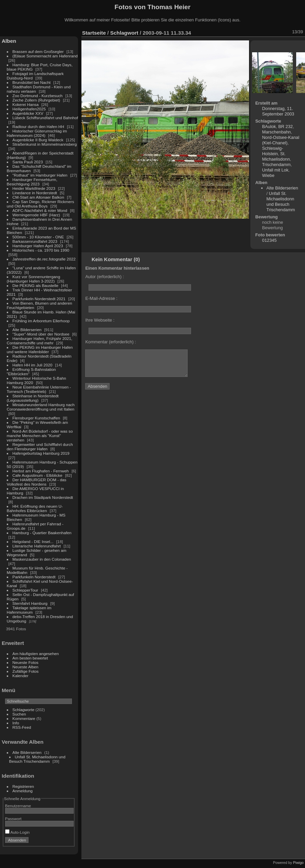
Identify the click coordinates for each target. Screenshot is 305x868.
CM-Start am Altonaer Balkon (38, 197)
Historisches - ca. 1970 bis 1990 (41, 250)
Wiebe (268, 175)
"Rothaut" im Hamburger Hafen (40, 175)
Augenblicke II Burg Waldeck (38, 140)
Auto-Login (17, 832)
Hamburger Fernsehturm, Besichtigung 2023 (32, 182)
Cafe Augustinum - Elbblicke (37, 475)
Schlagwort (124, 33)
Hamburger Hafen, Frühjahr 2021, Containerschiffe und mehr (40, 341)
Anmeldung (23, 791)
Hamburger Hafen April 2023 (38, 246)
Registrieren (23, 786)
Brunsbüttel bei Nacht (32, 82)
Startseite (94, 33)
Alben (9, 41)
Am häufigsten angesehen (36, 654)
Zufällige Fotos (26, 671)
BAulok (269, 126)
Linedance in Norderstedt (35, 193)
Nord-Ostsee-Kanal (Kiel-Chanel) (281, 140)
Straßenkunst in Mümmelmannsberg (45, 144)
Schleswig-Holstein (273, 151)
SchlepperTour (25, 590)
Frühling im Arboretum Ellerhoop (41, 321)
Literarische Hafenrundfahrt (37, 546)
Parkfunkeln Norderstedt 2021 (39, 299)
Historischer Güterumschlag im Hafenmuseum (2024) (37, 133)
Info (16, 723)
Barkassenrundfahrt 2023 (35, 241)
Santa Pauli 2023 (28, 162)
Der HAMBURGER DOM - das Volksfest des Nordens (37, 482)
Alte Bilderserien (27, 330)
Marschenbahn (277, 132)
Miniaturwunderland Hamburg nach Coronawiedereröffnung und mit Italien (41, 407)
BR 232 (285, 126)
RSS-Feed (22, 727)
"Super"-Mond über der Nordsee (41, 334)
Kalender (21, 676)
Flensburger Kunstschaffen (36, 418)
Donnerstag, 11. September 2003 (278, 111)
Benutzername (18, 806)
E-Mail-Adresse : (101, 298)
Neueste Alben (26, 667)
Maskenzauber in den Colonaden (42, 559)
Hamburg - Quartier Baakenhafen (42, 533)
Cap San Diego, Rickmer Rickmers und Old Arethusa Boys (41, 204)
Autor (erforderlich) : (104, 277)
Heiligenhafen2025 (29, 109)
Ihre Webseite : (100, 320)
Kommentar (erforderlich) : (110, 342)
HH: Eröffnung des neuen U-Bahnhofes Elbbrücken (35, 508)
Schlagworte (24, 710)
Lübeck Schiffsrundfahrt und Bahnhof (45, 118)
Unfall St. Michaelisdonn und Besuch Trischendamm (37, 759)
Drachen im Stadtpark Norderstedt (43, 497)
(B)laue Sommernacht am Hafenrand (45, 56)
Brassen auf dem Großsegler (38, 51)
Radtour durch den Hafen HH (38, 126)
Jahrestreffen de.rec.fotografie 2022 (44, 259)
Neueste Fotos (26, 662)
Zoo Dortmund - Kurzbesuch (38, 96)
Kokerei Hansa (26, 104)
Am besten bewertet (30, 658)
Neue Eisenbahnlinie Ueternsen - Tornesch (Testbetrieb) (39, 389)
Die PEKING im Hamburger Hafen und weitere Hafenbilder (40, 349)
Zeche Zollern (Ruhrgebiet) (36, 100)
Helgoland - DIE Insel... (33, 541)
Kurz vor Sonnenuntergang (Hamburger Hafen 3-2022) (33, 279)
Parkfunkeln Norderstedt (34, 577)
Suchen (19, 714)
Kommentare (24, 718)
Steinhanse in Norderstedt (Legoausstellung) (33, 398)
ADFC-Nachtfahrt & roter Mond (40, 210)
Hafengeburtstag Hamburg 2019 (41, 453)
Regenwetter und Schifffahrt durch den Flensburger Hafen (40, 447)
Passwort (13, 819)
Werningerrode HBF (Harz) (36, 215)
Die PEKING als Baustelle (35, 285)
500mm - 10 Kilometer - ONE (38, 237)
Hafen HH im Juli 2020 (33, 365)
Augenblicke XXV (28, 113)
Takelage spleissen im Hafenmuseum (29, 610)
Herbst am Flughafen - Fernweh (41, 471)
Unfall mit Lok (275, 170)
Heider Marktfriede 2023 (34, 188)
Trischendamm (277, 165)
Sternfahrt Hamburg (30, 603)
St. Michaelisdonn (276, 156)
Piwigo (298, 863)
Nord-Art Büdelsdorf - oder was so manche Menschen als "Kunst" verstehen (40, 436)
